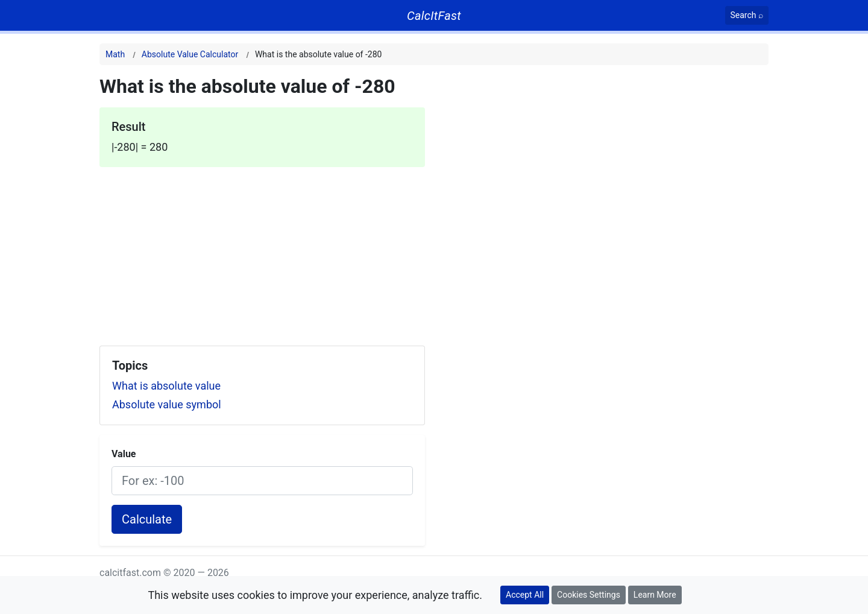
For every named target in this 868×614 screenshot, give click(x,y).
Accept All (525, 595)
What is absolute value (166, 386)
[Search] (747, 15)
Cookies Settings (589, 595)
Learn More (655, 595)
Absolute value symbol (167, 404)
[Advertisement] (262, 252)
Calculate (147, 519)
